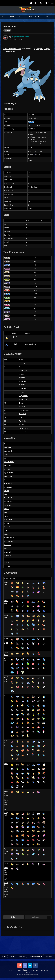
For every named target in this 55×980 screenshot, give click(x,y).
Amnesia (22, 425)
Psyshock (8, 447)
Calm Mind (8, 451)
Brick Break (8, 498)
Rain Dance (8, 484)
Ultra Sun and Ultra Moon (12, 49)
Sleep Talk (8, 552)
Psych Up (22, 421)
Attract (7, 516)
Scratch (22, 374)
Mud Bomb (6, 743)
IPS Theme (9, 970)
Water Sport (23, 370)
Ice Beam (7, 465)
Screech (22, 407)
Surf (6, 559)
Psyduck (14, 337)
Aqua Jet (22, 367)
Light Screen (9, 476)
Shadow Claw (9, 538)
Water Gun (23, 381)
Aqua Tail (22, 414)
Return (6, 491)
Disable (22, 403)
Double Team (9, 502)
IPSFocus (17, 970)
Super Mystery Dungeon (42, 49)
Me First (22, 363)
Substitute (8, 556)
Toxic (6, 455)
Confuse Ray (6, 679)
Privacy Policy (34, 970)
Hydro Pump (23, 428)
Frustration (8, 487)
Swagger (7, 548)
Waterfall (7, 563)
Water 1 (31, 158)
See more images (10, 104)
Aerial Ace (8, 505)
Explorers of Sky (9, 51)
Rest (6, 512)
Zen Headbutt (24, 410)
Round (6, 523)
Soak (21, 417)
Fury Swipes (23, 396)
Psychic (7, 494)
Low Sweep (8, 520)
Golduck (14, 344)
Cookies (27, 972)
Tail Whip (22, 378)
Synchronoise (6, 851)
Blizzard (7, 469)
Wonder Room (24, 432)
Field (30, 161)
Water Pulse (23, 399)
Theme (25, 970)
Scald (6, 530)
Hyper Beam (8, 473)
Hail (6, 458)
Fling (6, 534)
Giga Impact (8, 541)
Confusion (23, 392)
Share (14, 917)
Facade (7, 509)
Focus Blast (8, 527)
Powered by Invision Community (28, 975)
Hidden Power (9, 462)
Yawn (6, 696)
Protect (7, 480)
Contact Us (44, 970)
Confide (7, 567)
